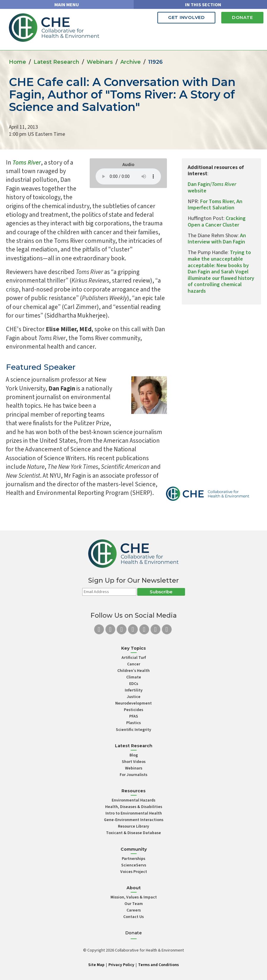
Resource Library (133, 826)
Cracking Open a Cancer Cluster (217, 222)
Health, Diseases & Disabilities (134, 807)
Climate (134, 677)
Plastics (133, 723)
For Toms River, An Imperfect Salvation (215, 205)
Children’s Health (133, 671)
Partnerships (133, 859)
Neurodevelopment (133, 703)
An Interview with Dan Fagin (217, 239)
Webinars (100, 62)
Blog (134, 755)
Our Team (134, 904)
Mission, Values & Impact (134, 897)
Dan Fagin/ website (212, 188)
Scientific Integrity (133, 730)
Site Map (96, 965)
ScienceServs (134, 865)
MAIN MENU (67, 5)
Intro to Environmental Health (134, 813)
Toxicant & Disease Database (133, 833)
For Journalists (133, 775)
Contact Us (133, 917)
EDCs (134, 684)
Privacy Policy (121, 965)
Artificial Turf (134, 658)
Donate (241, 17)
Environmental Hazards (133, 800)
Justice (134, 697)
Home (18, 62)
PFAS (134, 716)
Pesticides (133, 710)
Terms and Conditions (158, 965)
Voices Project (134, 872)
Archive (131, 62)
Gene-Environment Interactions (134, 820)
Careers (134, 910)
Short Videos (134, 762)
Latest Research (56, 62)
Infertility (134, 690)
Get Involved (181, 17)
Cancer (134, 664)
